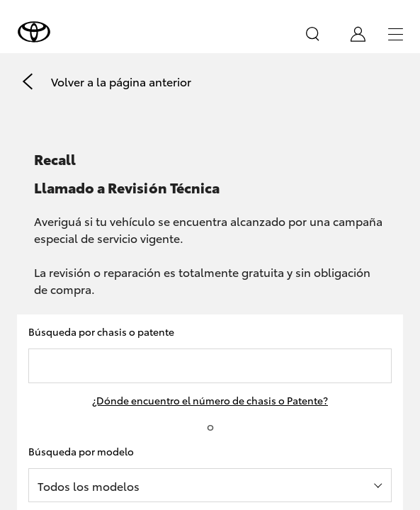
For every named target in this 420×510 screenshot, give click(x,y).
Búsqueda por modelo (81, 451)
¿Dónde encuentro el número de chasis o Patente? (210, 400)
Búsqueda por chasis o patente (101, 331)
